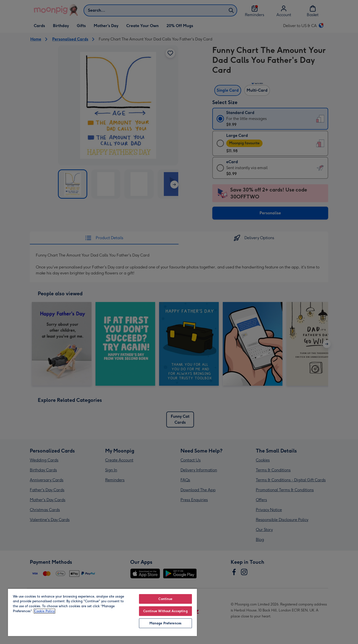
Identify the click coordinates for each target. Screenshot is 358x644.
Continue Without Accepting (165, 611)
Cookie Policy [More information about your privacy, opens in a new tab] (45, 611)
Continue (165, 599)
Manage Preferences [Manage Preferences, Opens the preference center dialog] (165, 623)
